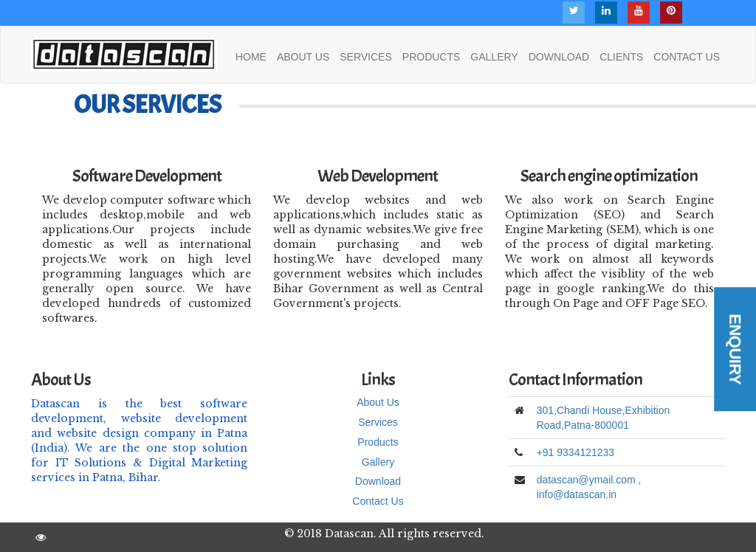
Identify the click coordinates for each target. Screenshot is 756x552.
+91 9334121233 (576, 452)
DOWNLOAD (559, 57)
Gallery (378, 462)
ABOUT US (303, 57)
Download (378, 481)
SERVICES (366, 57)
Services (378, 422)
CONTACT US (687, 57)
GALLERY (494, 57)
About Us (378, 402)
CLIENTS (621, 57)
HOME (251, 57)
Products (378, 442)
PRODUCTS (432, 57)
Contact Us (378, 501)
